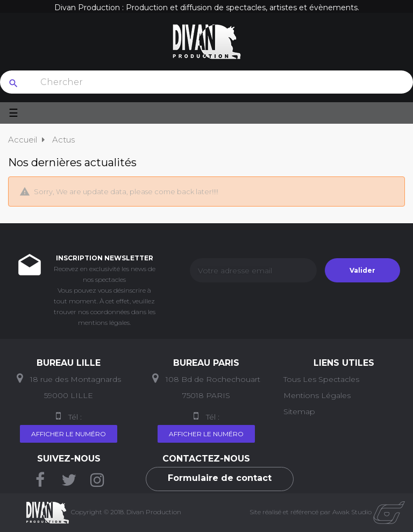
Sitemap (299, 412)
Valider (362, 270)
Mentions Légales (317, 395)
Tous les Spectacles (321, 379)
